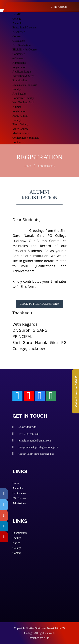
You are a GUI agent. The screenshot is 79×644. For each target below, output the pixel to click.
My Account (59, 7)
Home (27, 166)
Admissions (19, 63)
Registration (19, 67)
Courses (17, 36)
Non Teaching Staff (23, 102)
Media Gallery (21, 133)
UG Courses (19, 493)
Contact (17, 553)
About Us (18, 23)
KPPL (47, 638)
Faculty (17, 89)
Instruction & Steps (23, 76)
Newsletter (19, 32)
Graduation (19, 41)
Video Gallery (20, 129)
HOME (17, 14)
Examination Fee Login (25, 85)
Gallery (17, 120)
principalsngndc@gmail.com (32, 440)
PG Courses (19, 498)
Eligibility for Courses (25, 50)
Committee (19, 54)
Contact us (18, 142)
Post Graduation (22, 45)
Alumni (17, 107)
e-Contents (19, 58)
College (17, 19)
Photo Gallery (20, 124)
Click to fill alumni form (39, 304)
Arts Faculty (19, 94)
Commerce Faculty (23, 98)
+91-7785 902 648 (26, 434)
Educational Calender (25, 28)
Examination (20, 80)
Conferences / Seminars (26, 138)
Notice (16, 543)
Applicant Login (22, 72)
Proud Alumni (20, 116)
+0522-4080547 (24, 427)
